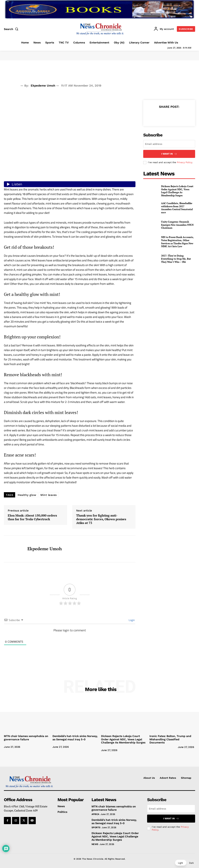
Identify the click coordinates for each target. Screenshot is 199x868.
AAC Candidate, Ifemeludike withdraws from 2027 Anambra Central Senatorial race (177, 208)
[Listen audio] (70, 184)
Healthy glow (27, 495)
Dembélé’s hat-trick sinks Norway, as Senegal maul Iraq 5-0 (75, 738)
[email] (169, 144)
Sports (96, 827)
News (95, 844)
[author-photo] (19, 744)
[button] (12, 29)
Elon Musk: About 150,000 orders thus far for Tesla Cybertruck (32, 517)
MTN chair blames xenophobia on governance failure (26, 738)
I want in (169, 154)
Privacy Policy (184, 162)
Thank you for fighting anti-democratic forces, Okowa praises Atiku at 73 (101, 519)
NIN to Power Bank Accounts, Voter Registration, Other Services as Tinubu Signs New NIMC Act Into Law (177, 242)
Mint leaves (49, 495)
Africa (95, 814)
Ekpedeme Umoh (43, 86)
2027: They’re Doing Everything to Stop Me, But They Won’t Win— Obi (176, 259)
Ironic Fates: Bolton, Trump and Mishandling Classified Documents (170, 739)
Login (131, 620)
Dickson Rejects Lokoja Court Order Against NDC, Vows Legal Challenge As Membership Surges (177, 191)
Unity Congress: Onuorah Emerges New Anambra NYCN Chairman (177, 225)
